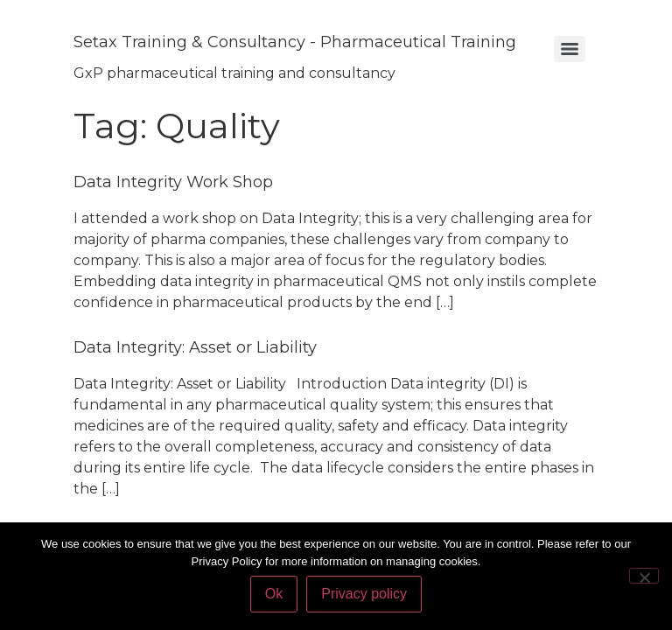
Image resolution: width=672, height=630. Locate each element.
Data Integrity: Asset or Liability (195, 347)
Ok (274, 594)
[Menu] (570, 49)
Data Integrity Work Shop (173, 182)
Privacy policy (364, 594)
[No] (644, 576)
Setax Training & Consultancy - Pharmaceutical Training (295, 42)
